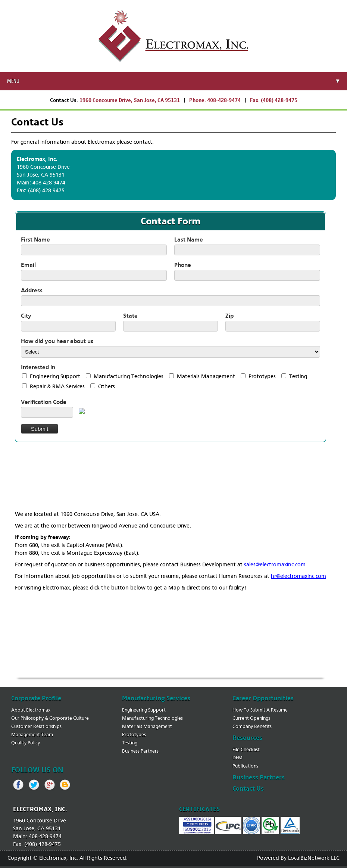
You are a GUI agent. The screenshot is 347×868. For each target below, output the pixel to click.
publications (245, 766)
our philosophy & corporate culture (50, 718)
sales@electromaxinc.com (275, 564)
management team (32, 735)
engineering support (144, 710)
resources (247, 738)
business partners (140, 751)
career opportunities (263, 699)
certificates (199, 809)
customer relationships (36, 726)
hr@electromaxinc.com (298, 576)
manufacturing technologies (152, 718)
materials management (147, 726)
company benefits (252, 726)
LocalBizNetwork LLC (314, 858)
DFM (237, 758)
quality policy (26, 743)
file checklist (246, 749)
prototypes (134, 735)
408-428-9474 (224, 100)
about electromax (31, 710)
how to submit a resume (260, 710)
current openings (251, 718)
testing (130, 743)
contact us (248, 789)
